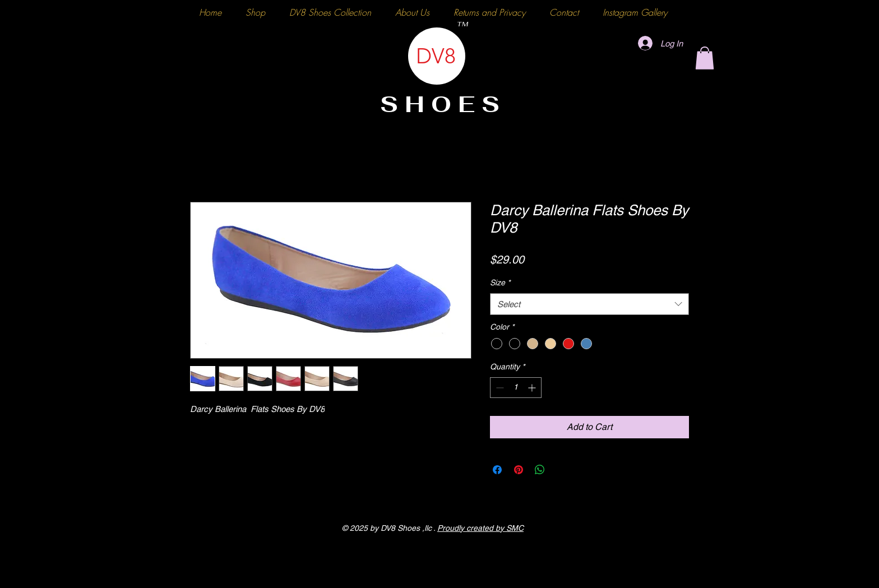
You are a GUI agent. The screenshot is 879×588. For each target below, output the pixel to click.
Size (500, 283)
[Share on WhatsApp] (540, 470)
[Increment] (533, 388)
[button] (705, 58)
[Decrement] (499, 388)
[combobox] (589, 304)
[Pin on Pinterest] (519, 470)
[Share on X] (561, 470)
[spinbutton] (516, 388)
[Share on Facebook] (497, 470)
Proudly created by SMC (480, 528)
